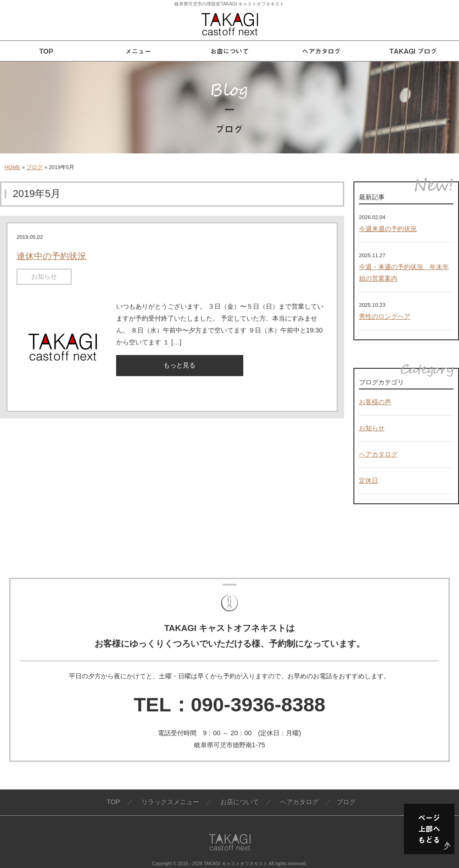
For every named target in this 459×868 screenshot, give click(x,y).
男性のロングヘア (385, 316)
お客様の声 (375, 402)
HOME (13, 167)
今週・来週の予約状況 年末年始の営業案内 (404, 273)
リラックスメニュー (170, 802)
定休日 (369, 480)
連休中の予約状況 (51, 256)
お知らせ (44, 276)
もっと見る (179, 365)
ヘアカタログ (378, 454)
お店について (240, 802)
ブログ (34, 167)
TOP (113, 802)
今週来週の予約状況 (388, 229)
